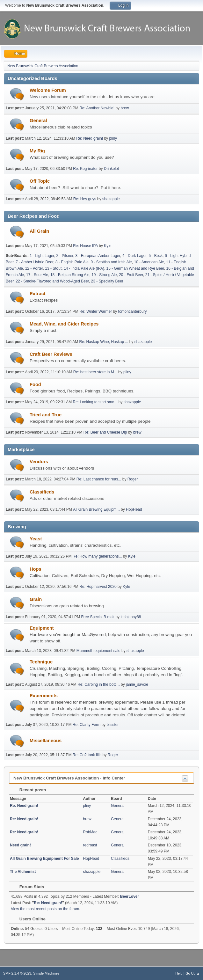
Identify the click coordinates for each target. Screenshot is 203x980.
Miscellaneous (46, 741)
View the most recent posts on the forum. (46, 909)
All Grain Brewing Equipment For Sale (44, 859)
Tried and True (46, 415)
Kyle (108, 246)
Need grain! (20, 845)
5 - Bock (156, 256)
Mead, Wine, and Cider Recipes (64, 324)
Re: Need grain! (90, 138)
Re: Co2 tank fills (87, 755)
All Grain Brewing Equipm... (96, 509)
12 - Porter (34, 268)
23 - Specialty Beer (107, 281)
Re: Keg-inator (85, 169)
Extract (38, 294)
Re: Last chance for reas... (99, 479)
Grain (36, 599)
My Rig (37, 151)
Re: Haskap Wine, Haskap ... (104, 342)
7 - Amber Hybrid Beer (34, 262)
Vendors (39, 462)
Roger (133, 479)
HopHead (134, 509)
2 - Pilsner (65, 256)
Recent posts (29, 790)
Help (179, 973)
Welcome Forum (48, 90)
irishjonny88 (131, 617)
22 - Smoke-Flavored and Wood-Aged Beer (52, 281)
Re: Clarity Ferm (87, 725)
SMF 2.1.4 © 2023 (17, 973)
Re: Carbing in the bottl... (99, 684)
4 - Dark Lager (134, 256)
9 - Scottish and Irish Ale (111, 262)
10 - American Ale (149, 262)
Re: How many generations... (97, 556)
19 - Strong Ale (104, 275)
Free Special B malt (98, 617)
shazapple (111, 199)
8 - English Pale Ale (72, 262)
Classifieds (42, 492)
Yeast (36, 539)
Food (35, 384)
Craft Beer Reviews (51, 354)
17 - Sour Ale (37, 275)
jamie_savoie (137, 684)
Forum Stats (29, 887)
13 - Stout (53, 268)
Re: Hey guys (85, 199)
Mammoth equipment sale (98, 651)
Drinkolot (111, 169)
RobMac (90, 832)
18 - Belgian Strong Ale (70, 275)
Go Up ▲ (193, 973)
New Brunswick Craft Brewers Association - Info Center (69, 778)
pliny (113, 138)
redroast (90, 845)
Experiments (44, 696)
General (38, 121)
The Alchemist (23, 872)
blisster (112, 725)
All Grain (39, 231)
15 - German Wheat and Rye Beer (135, 268)
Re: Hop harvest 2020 (98, 587)
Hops (36, 569)
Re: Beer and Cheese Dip (105, 432)
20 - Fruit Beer (131, 275)
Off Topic (40, 181)
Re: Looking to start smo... (95, 402)
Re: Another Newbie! (97, 108)
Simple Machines (46, 973)
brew (125, 108)
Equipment (42, 628)
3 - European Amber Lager (98, 256)
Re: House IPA (85, 246)
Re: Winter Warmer (96, 311)
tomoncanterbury (133, 311)
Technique (41, 662)
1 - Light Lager (42, 256)
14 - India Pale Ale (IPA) (84, 268)
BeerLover (130, 896)
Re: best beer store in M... (95, 372)
